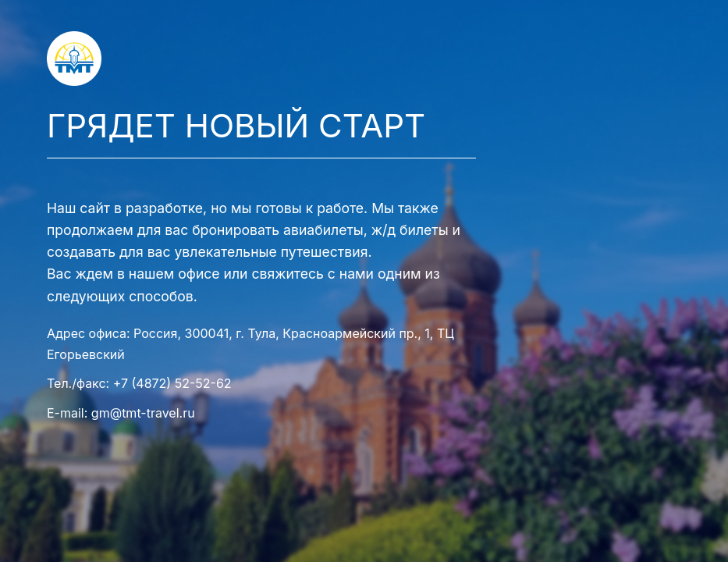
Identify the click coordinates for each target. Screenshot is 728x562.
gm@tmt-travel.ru (143, 413)
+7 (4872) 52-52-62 (172, 383)
